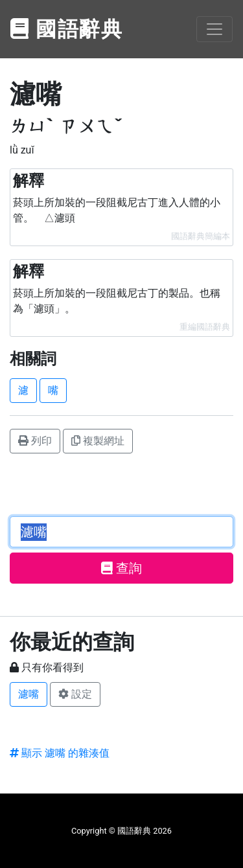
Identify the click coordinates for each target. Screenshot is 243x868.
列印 (35, 441)
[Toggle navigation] (214, 29)
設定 (75, 694)
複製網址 (98, 441)
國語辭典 (67, 29)
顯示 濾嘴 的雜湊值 (60, 753)
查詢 (121, 568)
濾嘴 (29, 694)
